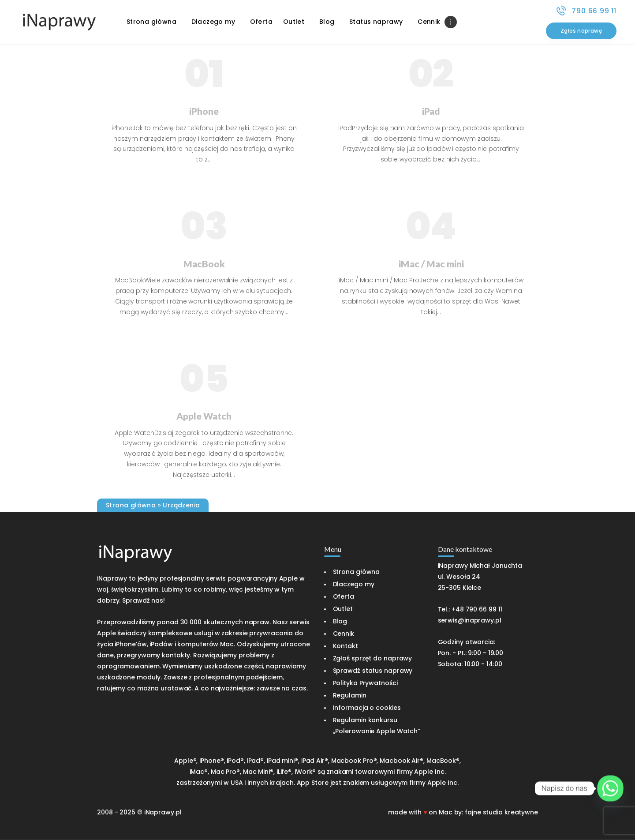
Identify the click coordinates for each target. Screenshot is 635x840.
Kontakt (346, 646)
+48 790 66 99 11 (477, 609)
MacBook (204, 264)
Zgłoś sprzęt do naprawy (373, 658)
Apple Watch (204, 416)
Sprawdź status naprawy (373, 671)
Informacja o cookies (367, 708)
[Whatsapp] (610, 788)
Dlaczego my (354, 584)
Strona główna (131, 505)
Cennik (344, 634)
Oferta (344, 596)
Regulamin (350, 695)
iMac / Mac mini (431, 264)
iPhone (204, 111)
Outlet (343, 609)
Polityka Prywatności (365, 683)
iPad (431, 111)
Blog (340, 621)
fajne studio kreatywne (501, 812)
